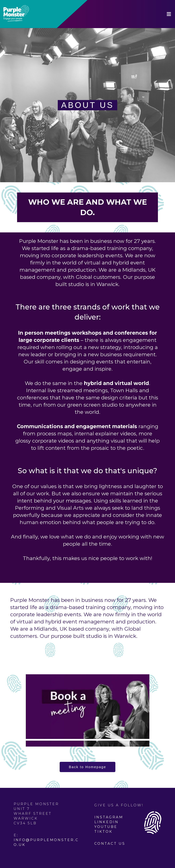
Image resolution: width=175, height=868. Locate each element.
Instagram (109, 817)
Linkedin (106, 822)
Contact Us (110, 844)
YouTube (106, 827)
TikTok (103, 832)
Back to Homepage (87, 767)
